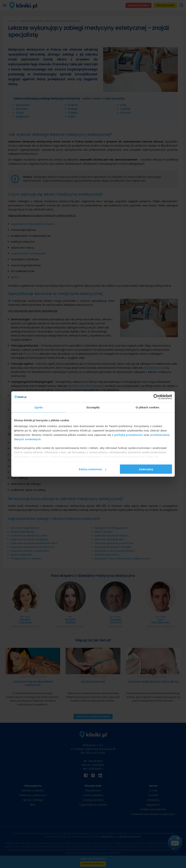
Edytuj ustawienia (93, 469)
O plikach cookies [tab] (147, 407)
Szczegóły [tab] (93, 407)
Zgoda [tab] (39, 407)
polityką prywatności (129, 435)
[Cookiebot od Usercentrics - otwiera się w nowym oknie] (156, 397)
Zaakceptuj (146, 469)
